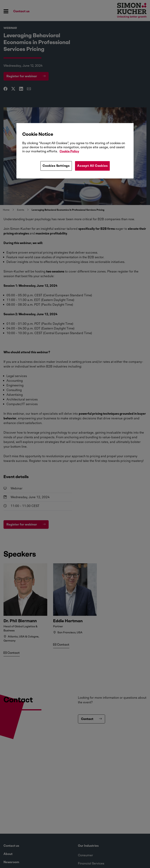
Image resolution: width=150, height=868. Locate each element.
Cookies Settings (56, 166)
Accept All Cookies (92, 166)
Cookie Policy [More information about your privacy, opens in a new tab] (69, 151)
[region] (75, 151)
